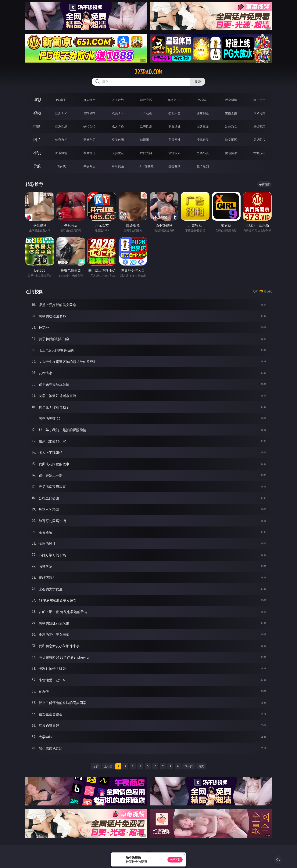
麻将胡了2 (174, 100)
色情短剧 (203, 166)
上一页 (108, 766)
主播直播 (231, 113)
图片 (37, 140)
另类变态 (259, 126)
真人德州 (89, 100)
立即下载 (175, 860)
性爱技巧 (259, 153)
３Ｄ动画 (146, 113)
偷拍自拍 (89, 126)
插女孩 (61, 166)
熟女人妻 (174, 113)
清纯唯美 (203, 140)
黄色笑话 (231, 153)
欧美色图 (118, 140)
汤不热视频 (146, 166)
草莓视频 (118, 166)
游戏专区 (146, 100)
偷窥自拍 (61, 140)
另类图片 (259, 140)
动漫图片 (146, 140)
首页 (96, 766)
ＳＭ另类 (259, 113)
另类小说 (203, 153)
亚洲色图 (89, 140)
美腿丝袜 (174, 140)
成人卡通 (118, 126)
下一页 (189, 766)
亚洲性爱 (61, 126)
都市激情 (61, 153)
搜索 (198, 82)
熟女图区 (231, 140)
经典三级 (203, 126)
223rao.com (149, 72)
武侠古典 (146, 153)
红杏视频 (174, 166)
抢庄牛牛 (259, 100)
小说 (37, 153)
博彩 (37, 100)
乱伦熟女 (231, 126)
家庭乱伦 (89, 153)
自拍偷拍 (89, 113)
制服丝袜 (174, 126)
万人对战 (118, 100)
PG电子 (61, 100)
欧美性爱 (146, 126)
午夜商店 (89, 166)
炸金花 (203, 100)
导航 (37, 166)
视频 (37, 113)
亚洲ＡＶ (61, 113)
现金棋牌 (231, 100)
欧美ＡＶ (118, 113)
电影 (37, 126)
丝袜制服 (203, 113)
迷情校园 (174, 153)
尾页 (201, 766)
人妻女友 (118, 153)
